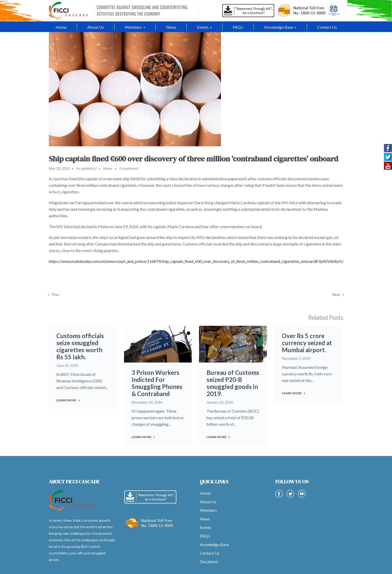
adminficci (89, 168)
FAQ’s (205, 536)
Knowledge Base (214, 544)
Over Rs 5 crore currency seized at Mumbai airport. (307, 343)
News (108, 168)
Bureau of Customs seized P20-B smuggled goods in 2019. (233, 383)
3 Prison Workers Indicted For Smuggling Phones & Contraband (157, 383)
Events (206, 527)
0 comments (129, 168)
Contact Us (210, 553)
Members (208, 510)
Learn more (66, 400)
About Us (208, 502)
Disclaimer (209, 562)
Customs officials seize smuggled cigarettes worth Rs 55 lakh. (80, 346)
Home (205, 493)
